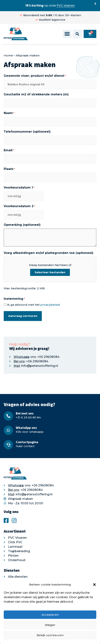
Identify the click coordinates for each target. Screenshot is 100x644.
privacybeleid (50, 305)
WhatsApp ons (26, 428)
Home (8, 55)
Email (9, 150)
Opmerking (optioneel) (22, 225)
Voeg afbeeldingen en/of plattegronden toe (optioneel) (49, 253)
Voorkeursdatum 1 (19, 188)
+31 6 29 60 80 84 (28, 417)
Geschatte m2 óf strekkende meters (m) (36, 94)
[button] (94, 585)
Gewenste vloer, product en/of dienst (35, 76)
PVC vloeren (66, 5)
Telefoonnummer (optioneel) (27, 132)
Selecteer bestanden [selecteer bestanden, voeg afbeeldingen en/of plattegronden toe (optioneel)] (50, 272)
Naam (9, 113)
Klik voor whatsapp (30, 432)
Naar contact (25, 446)
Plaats (9, 169)
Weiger (50, 625)
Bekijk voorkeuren (50, 635)
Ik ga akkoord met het (33, 305)
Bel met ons (25, 413)
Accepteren (50, 615)
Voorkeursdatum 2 (19, 206)
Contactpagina (27, 442)
